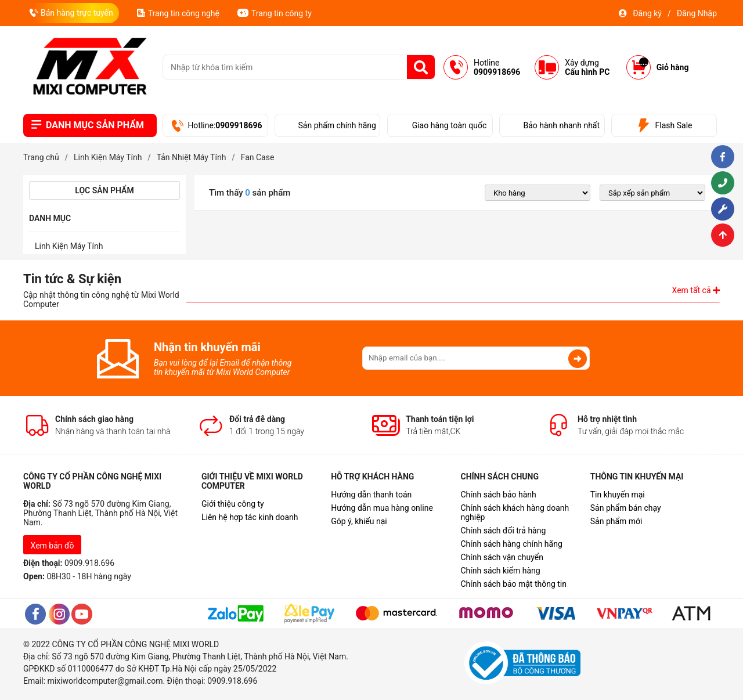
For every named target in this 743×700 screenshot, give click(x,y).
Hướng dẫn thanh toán (371, 495)
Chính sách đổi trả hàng (503, 531)
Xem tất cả (696, 290)
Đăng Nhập (697, 13)
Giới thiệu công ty (233, 504)
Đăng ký (647, 13)
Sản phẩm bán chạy (626, 508)
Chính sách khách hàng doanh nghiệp (515, 513)
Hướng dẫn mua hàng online (382, 508)
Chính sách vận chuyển (502, 557)
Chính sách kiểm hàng (500, 571)
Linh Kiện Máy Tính (69, 246)
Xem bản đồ (53, 546)
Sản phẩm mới (616, 521)
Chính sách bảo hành (498, 495)
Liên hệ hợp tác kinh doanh (250, 517)
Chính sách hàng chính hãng (511, 544)
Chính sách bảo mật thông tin (513, 584)
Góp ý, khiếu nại (359, 521)
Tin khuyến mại (618, 495)
